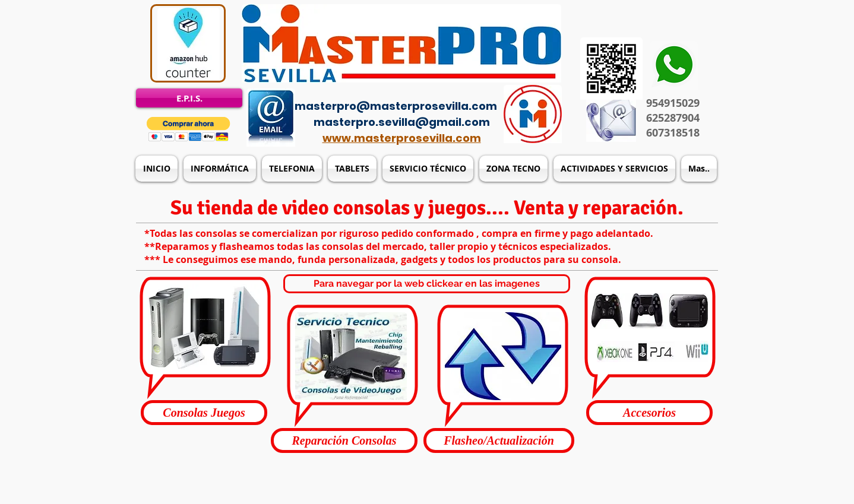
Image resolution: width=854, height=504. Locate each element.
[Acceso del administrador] (434, 89)
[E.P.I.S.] (189, 98)
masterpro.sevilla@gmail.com (402, 122)
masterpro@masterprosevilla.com (396, 106)
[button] (189, 129)
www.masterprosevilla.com (402, 138)
